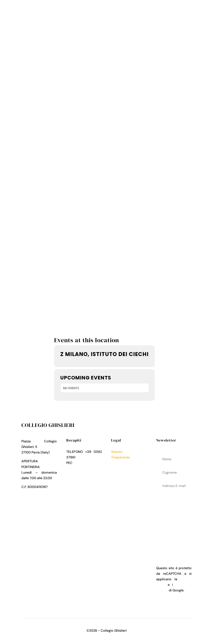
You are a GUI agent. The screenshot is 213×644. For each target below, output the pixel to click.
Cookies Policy (122, 468)
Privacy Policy (122, 463)
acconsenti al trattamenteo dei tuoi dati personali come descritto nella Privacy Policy (174, 518)
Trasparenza (120, 457)
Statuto (117, 452)
